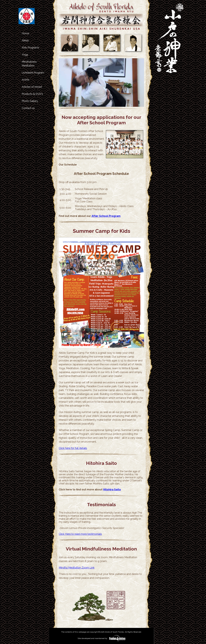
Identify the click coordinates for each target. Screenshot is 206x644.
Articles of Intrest (32, 87)
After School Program (106, 216)
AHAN (25, 80)
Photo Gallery (30, 101)
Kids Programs (30, 48)
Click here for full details (73, 448)
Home (25, 33)
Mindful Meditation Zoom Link (77, 568)
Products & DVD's (32, 94)
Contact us (28, 108)
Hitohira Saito (112, 490)
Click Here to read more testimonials (80, 534)
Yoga (25, 55)
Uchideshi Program (33, 73)
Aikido (25, 40)
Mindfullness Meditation (29, 64)
